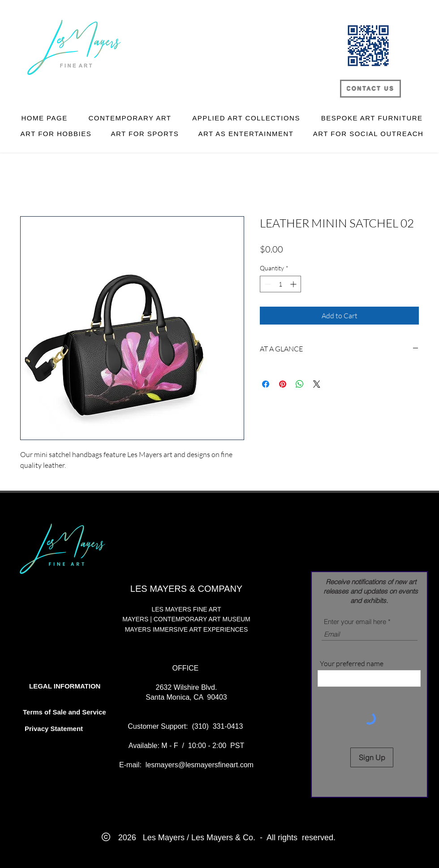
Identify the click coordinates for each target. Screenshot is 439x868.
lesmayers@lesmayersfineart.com (200, 765)
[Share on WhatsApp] (300, 384)
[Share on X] (317, 384)
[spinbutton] (280, 284)
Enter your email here (355, 622)
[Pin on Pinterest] (283, 384)
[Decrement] (267, 284)
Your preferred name (352, 663)
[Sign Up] (372, 757)
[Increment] (294, 284)
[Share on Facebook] (266, 384)
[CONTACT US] (370, 89)
